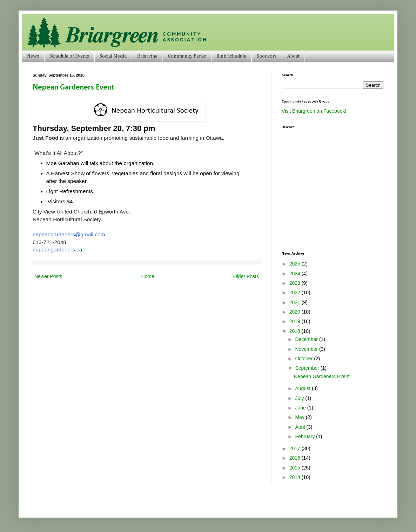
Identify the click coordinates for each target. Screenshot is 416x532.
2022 (296, 293)
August (303, 388)
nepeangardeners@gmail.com (69, 234)
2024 (296, 274)
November (307, 349)
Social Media (113, 56)
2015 (296, 468)
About (293, 56)
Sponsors (267, 56)
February (306, 436)
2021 (296, 302)
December (307, 339)
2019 (296, 321)
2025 (296, 264)
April (301, 427)
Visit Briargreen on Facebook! (314, 111)
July (300, 398)
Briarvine (147, 56)
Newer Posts (48, 276)
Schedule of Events (69, 56)
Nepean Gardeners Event (73, 88)
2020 (296, 312)
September (308, 368)
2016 (296, 458)
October (304, 359)
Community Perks (187, 56)
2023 (296, 283)
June (301, 408)
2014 (296, 477)
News (33, 56)
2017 (296, 448)
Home (147, 276)
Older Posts (246, 276)
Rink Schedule (231, 56)
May (300, 417)
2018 (296, 331)
